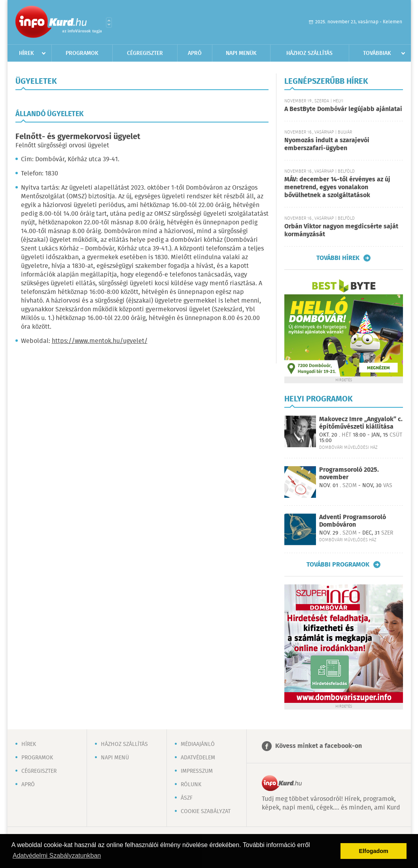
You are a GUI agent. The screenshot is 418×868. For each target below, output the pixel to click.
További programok (338, 565)
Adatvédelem (198, 758)
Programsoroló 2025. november (349, 474)
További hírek (338, 258)
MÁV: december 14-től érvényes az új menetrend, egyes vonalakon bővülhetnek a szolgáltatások (337, 187)
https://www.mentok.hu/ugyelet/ (100, 341)
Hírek (26, 53)
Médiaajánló (198, 744)
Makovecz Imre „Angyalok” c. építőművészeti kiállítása (361, 423)
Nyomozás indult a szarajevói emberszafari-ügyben (327, 144)
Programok (82, 53)
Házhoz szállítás (309, 53)
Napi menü (115, 758)
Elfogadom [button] (374, 851)
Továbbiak (377, 53)
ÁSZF (187, 798)
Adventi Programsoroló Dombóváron (353, 521)
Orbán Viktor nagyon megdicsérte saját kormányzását (341, 231)
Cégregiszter (145, 53)
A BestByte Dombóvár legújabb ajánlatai (343, 109)
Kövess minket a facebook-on (319, 746)
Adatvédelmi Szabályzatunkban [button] (57, 856)
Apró (195, 53)
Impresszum (197, 771)
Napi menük (241, 53)
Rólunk (191, 785)
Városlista (109, 23)
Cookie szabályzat (206, 812)
